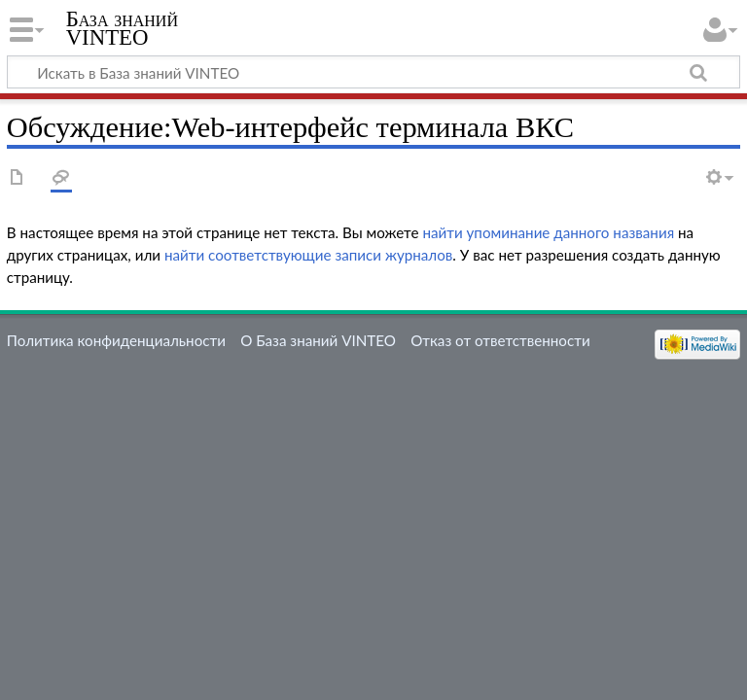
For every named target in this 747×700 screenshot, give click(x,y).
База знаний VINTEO (122, 28)
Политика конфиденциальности (116, 340)
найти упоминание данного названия (548, 232)
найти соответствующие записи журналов (308, 255)
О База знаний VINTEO (318, 340)
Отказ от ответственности (500, 340)
